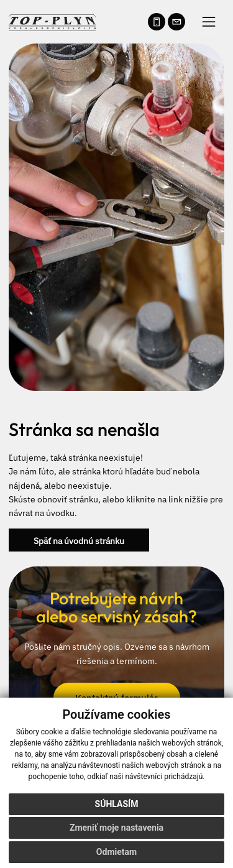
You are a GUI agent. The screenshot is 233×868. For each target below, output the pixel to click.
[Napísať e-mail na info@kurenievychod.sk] (176, 22)
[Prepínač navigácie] (209, 22)
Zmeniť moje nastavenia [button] (116, 828)
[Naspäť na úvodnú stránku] (52, 21)
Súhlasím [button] (117, 804)
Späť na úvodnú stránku (79, 540)
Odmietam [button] (116, 852)
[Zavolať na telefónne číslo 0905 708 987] (157, 22)
